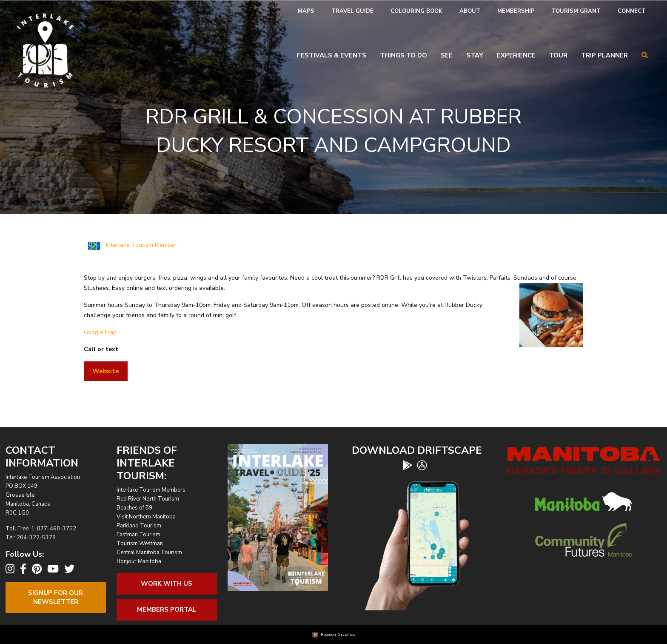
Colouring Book (416, 11)
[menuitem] (306, 11)
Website (106, 371)
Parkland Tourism (139, 526)
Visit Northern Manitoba (146, 517)
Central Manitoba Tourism (149, 552)
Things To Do (403, 55)
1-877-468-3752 (54, 529)
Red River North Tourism (148, 499)
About (470, 11)
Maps (306, 11)
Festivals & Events (332, 55)
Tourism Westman (140, 544)
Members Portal (167, 610)
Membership (516, 11)
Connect (632, 11)
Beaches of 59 (134, 508)
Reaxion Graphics (338, 635)
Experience (516, 55)
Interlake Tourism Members (151, 490)
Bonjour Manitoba (139, 561)
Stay (475, 55)
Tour (558, 55)
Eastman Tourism (138, 535)
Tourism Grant (576, 11)
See (447, 55)
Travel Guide (352, 11)
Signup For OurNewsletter (56, 597)
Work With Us (167, 584)
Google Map (100, 332)
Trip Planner (604, 55)
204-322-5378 (36, 538)
